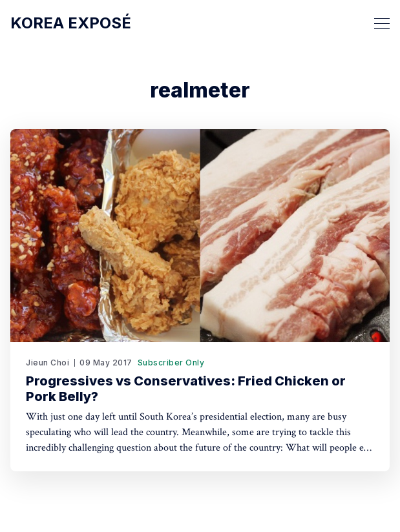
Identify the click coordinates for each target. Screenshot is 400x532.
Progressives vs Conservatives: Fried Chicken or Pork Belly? (186, 389)
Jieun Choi (47, 363)
